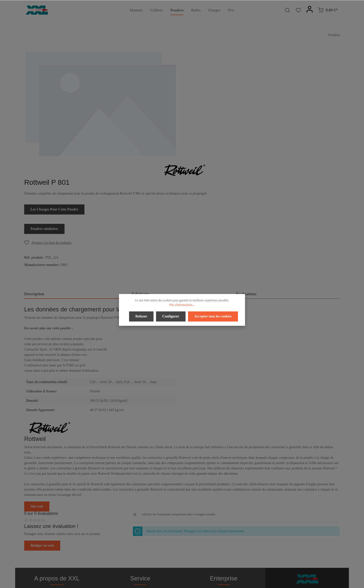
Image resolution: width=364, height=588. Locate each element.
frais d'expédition (284, 581)
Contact (140, 525)
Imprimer (224, 525)
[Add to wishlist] (211, 135)
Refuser (142, 316)
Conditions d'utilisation (224, 517)
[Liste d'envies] (298, 10)
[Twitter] (178, 570)
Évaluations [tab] (246, 187)
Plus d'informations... (182, 305)
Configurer (171, 316)
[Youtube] (187, 570)
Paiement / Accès (140, 501)
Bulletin (140, 533)
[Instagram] (195, 570)
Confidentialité (224, 509)
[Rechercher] (287, 10)
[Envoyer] (335, 519)
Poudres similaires (207, 122)
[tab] (76, 187)
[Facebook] (170, 570)
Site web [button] (37, 399)
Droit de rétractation (140, 509)
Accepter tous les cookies (213, 316)
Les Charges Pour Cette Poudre (217, 102)
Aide (140, 517)
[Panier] (328, 10)
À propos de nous (224, 501)
